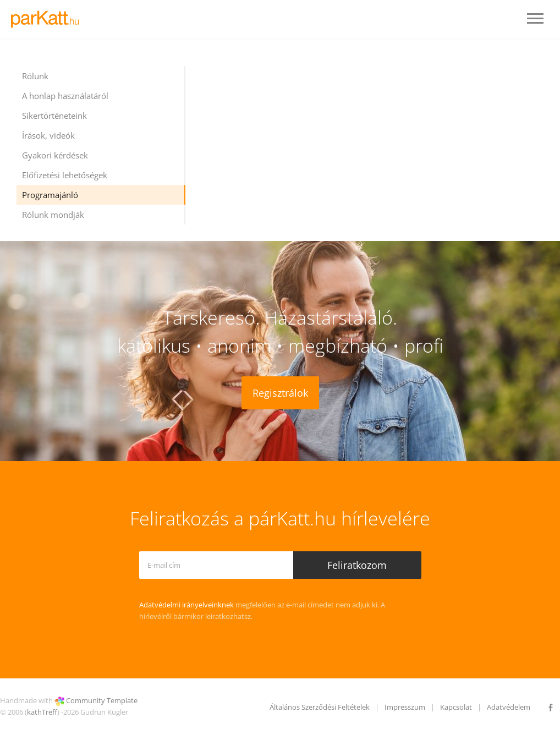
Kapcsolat (456, 707)
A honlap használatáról (65, 96)
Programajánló (50, 195)
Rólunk (35, 76)
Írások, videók (48, 135)
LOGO (48, 19)
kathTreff (42, 712)
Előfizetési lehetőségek (65, 175)
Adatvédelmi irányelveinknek (186, 605)
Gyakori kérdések (55, 155)
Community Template (102, 700)
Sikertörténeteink (54, 116)
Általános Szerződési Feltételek (320, 707)
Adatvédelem (509, 707)
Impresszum (405, 707)
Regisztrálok (280, 393)
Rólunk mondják (53, 215)
